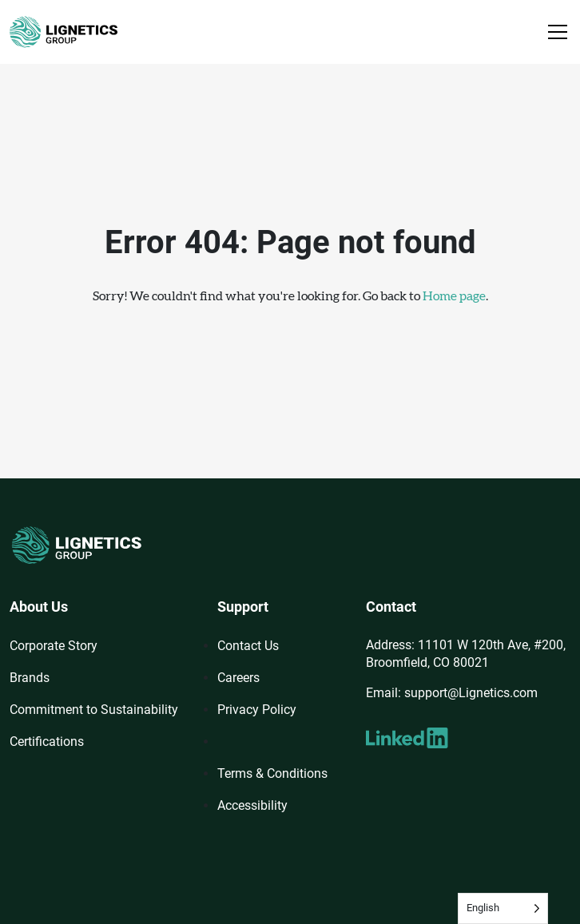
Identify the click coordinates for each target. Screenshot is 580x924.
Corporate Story (54, 646)
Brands (30, 678)
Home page (454, 296)
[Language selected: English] (503, 908)
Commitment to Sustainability (94, 710)
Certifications (47, 742)
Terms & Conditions (272, 773)
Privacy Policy (257, 710)
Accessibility (252, 805)
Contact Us (248, 646)
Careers (238, 678)
